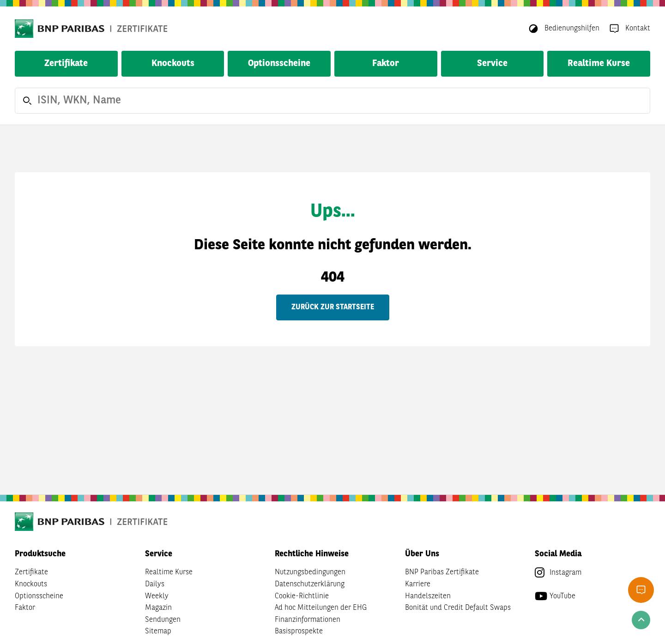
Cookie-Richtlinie (302, 596)
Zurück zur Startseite (333, 307)
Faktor (386, 64)
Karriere (418, 584)
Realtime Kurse (599, 64)
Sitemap (158, 632)
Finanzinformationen (308, 620)
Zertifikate (66, 64)
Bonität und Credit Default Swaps (458, 608)
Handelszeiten (428, 596)
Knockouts (173, 64)
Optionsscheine (279, 64)
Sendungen (163, 620)
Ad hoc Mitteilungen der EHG (321, 608)
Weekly (157, 596)
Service (492, 64)
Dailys (155, 584)
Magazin (158, 608)
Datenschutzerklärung (310, 584)
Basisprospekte (299, 632)
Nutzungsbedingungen (310, 572)
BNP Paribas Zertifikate (442, 572)
